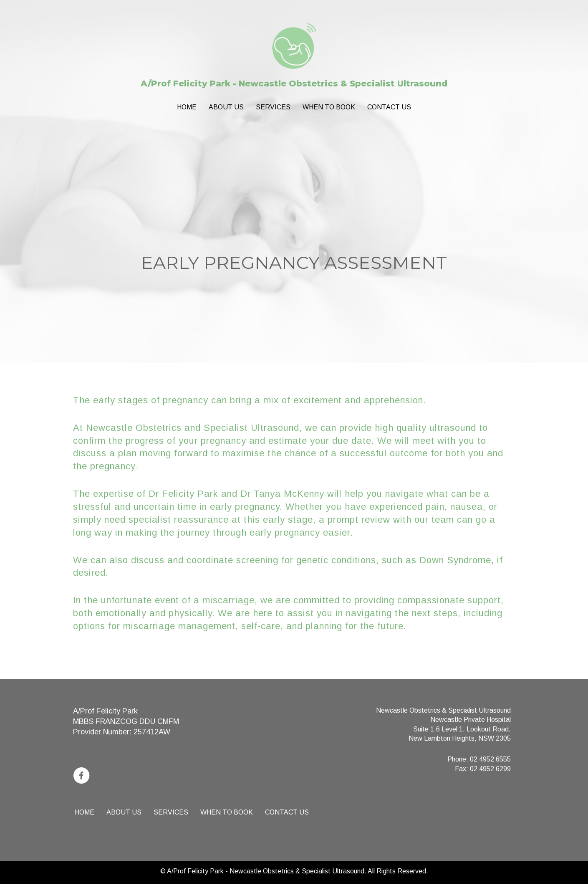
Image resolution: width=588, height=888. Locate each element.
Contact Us (389, 107)
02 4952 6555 (490, 759)
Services (273, 107)
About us (226, 107)
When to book (329, 107)
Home (187, 107)
